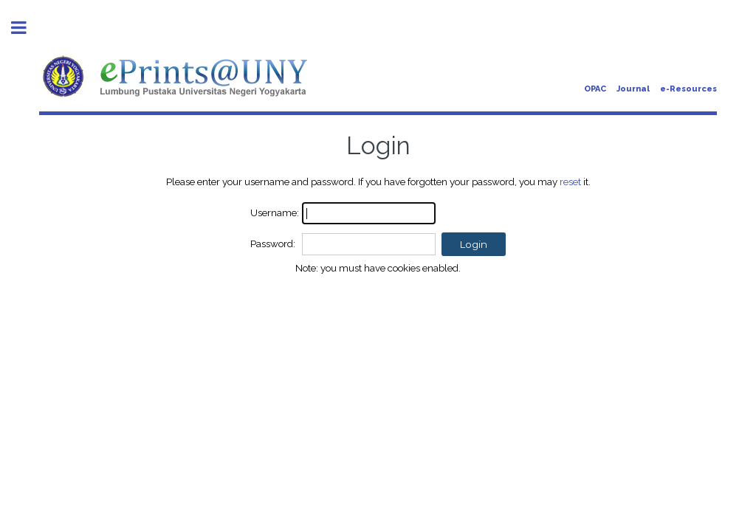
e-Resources (688, 89)
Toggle (27, 28)
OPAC (595, 89)
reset (570, 182)
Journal (633, 89)
